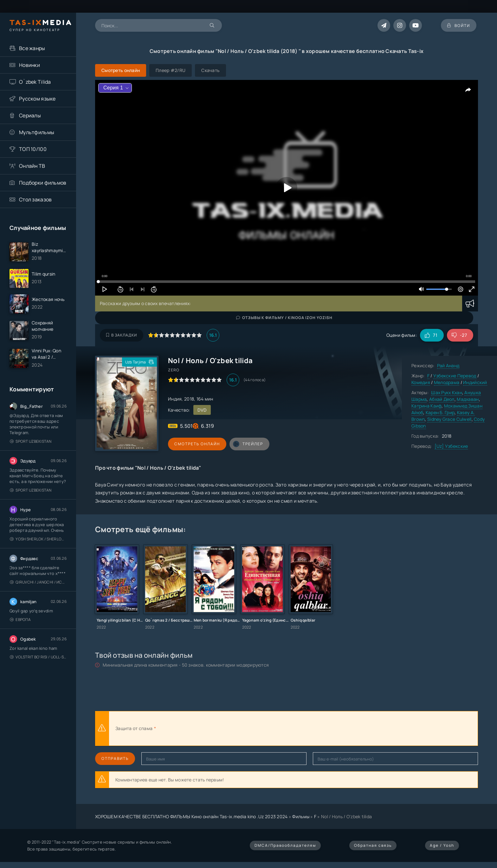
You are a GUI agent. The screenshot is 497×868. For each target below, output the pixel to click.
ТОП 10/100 (33, 149)
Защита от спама (134, 728)
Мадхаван (468, 399)
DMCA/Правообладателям (285, 845)
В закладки (122, 335)
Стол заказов (35, 199)
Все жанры (32, 48)
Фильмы (301, 816)
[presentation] (227, 728)
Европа (20, 620)
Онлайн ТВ (32, 166)
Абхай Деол (442, 399)
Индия (175, 399)
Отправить (115, 758)
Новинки (29, 65)
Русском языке (37, 99)
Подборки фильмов (43, 183)
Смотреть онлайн (197, 444)
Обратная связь (373, 845)
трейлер (248, 444)
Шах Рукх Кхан (447, 392)
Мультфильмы (37, 132)
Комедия (421, 382)
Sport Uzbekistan (31, 441)
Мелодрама (447, 382)
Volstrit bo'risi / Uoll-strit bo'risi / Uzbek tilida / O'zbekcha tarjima (38, 657)
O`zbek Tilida (35, 82)
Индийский (475, 382)
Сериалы (30, 115)
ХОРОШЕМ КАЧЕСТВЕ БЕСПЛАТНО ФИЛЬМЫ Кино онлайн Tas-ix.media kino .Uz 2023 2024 (191, 816)
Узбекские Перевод (455, 376)
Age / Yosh (442, 845)
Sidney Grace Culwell (449, 419)
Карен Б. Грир (440, 412)
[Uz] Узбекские (451, 446)
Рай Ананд (448, 365)
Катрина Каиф (426, 406)
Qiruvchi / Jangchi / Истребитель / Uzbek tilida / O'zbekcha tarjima (38, 582)
